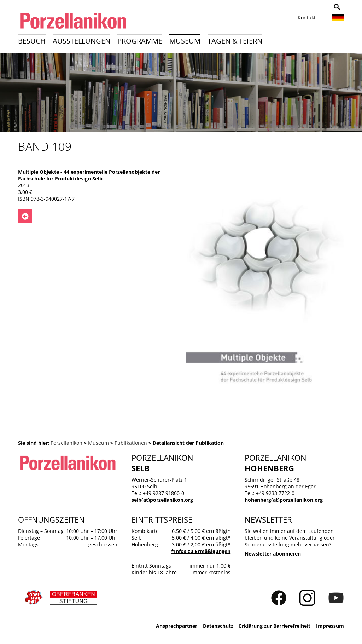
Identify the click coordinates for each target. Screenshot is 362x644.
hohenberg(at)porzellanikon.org (284, 500)
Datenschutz (218, 626)
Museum (185, 41)
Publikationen (131, 443)
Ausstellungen (81, 41)
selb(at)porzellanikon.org (162, 500)
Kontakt (307, 18)
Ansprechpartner (177, 626)
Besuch (32, 41)
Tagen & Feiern (235, 41)
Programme (140, 41)
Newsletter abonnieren (273, 554)
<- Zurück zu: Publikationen (25, 216)
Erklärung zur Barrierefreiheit (275, 626)
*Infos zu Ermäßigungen (201, 551)
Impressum (330, 626)
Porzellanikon (66, 443)
